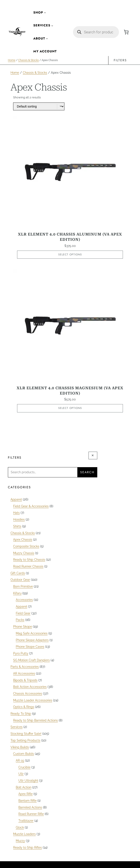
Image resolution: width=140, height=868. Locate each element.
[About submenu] (47, 38)
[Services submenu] (52, 26)
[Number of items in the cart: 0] (126, 32)
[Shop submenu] (45, 12)
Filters (120, 60)
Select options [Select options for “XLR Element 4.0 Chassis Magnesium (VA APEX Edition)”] (70, 408)
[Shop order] (39, 106)
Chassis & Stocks (28, 60)
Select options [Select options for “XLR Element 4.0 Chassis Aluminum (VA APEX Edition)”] (70, 255)
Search (87, 472)
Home (12, 60)
